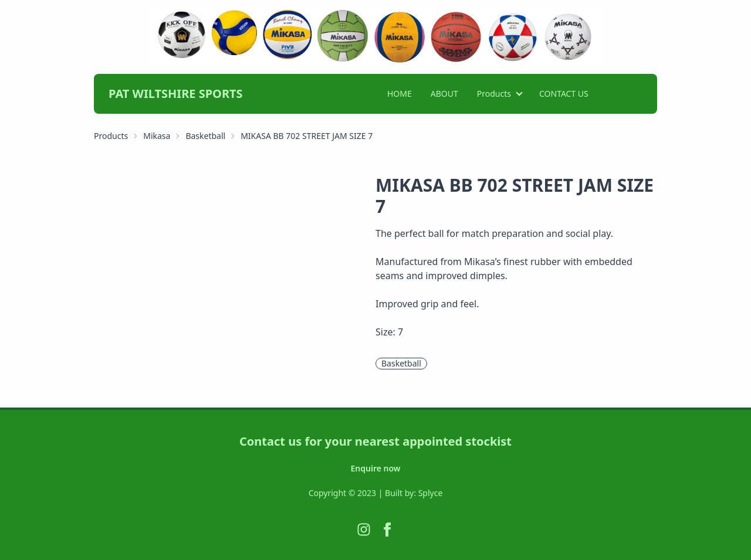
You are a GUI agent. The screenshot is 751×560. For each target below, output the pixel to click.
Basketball (205, 136)
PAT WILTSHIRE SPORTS (176, 94)
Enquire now (376, 468)
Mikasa (157, 136)
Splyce (431, 493)
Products (494, 94)
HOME (400, 94)
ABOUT (444, 94)
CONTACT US (564, 94)
